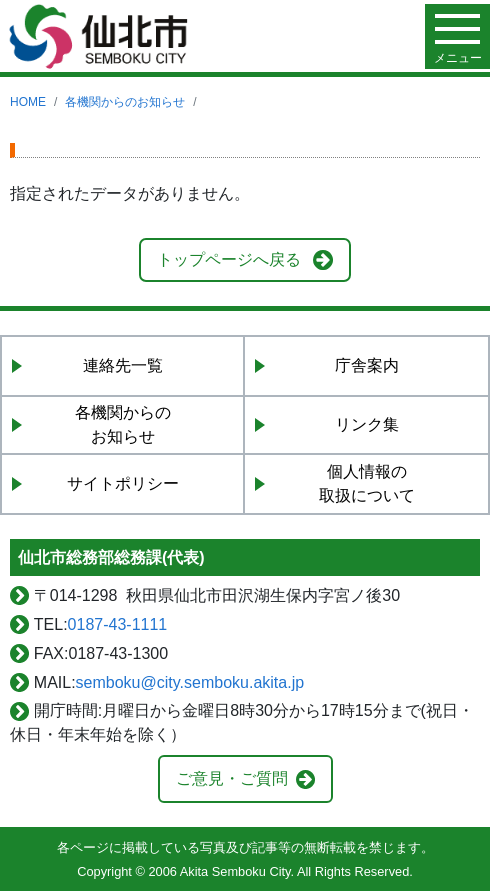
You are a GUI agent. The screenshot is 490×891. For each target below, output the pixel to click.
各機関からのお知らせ (125, 102)
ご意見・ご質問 (232, 778)
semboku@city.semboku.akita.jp (190, 682)
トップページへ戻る (229, 259)
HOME (28, 102)
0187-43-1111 (118, 624)
